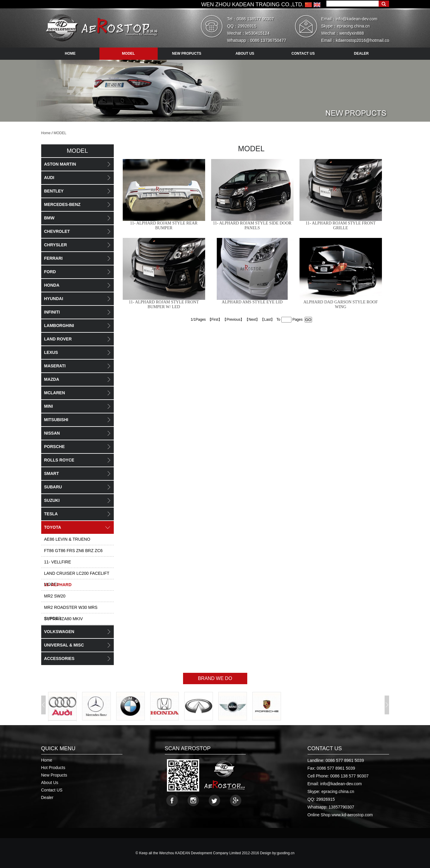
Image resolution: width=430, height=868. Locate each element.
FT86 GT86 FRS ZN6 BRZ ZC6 (73, 551)
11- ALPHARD (58, 585)
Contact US (52, 790)
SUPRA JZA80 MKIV (64, 619)
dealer (361, 54)
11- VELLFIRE (58, 562)
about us (245, 54)
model (128, 54)
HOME (70, 54)
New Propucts (54, 775)
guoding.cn (286, 853)
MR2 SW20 (55, 596)
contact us (303, 54)
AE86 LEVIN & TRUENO (67, 539)
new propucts (187, 54)
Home (46, 133)
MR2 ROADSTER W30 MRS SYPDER (71, 609)
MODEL (60, 133)
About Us (50, 783)
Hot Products (53, 768)
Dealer (47, 797)
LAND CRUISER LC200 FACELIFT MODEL (77, 575)
